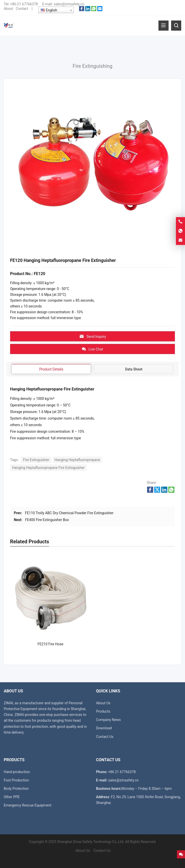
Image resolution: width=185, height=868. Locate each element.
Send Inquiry (93, 336)
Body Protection (16, 789)
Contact (22, 9)
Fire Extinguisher (36, 460)
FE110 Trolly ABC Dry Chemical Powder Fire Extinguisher (69, 513)
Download (104, 728)
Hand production (17, 772)
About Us (103, 703)
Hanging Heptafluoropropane (77, 460)
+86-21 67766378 (24, 4)
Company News (108, 720)
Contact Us (105, 737)
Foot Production (16, 780)
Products (103, 711)
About (8, 9)
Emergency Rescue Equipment (28, 805)
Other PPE (12, 797)
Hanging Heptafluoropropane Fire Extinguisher (48, 468)
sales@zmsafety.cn (69, 4)
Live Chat (92, 349)
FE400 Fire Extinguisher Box (47, 520)
